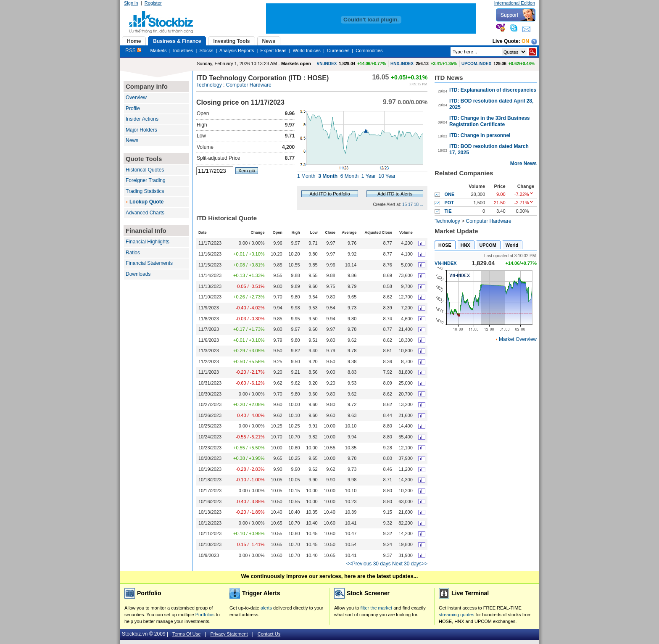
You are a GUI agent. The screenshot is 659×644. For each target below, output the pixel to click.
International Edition (515, 3)
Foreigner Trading (146, 180)
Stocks (206, 50)
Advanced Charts (145, 213)
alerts (266, 608)
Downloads (138, 274)
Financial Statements (149, 263)
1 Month (306, 176)
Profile (133, 108)
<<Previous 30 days (369, 564)
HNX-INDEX (402, 64)
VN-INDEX (327, 64)
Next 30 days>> (410, 564)
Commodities (369, 50)
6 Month (349, 176)
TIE (448, 211)
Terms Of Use (186, 634)
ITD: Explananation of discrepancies (493, 90)
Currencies (338, 50)
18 (416, 205)
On (525, 41)
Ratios (133, 253)
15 (405, 205)
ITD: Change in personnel (480, 135)
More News (523, 164)
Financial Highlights (148, 242)
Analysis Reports (237, 50)
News (132, 140)
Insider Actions (142, 119)
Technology (209, 85)
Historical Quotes (145, 170)
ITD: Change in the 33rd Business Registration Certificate (489, 121)
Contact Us (269, 634)
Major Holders (141, 130)
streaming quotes (456, 615)
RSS (133, 50)
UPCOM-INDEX (476, 64)
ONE (449, 194)
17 (410, 205)
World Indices (306, 50)
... (422, 205)
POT (449, 203)
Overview (136, 98)
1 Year (369, 176)
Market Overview (518, 339)
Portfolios (205, 615)
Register (153, 3)
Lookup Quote (146, 202)
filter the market (376, 608)
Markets (158, 50)
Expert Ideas (274, 50)
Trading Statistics (145, 191)
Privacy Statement (229, 634)
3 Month (328, 176)
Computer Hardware (249, 85)
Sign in (131, 3)
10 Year (387, 176)
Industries (183, 50)
